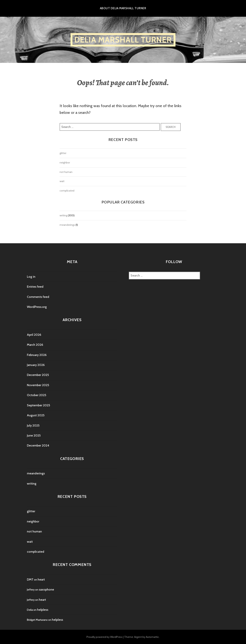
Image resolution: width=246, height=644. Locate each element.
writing (63, 215)
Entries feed (35, 287)
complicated (67, 191)
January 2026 (36, 365)
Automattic (152, 637)
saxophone (46, 589)
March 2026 (35, 345)
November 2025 (38, 385)
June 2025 (34, 435)
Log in (31, 277)
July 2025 (33, 425)
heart (41, 579)
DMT (30, 579)
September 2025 (38, 405)
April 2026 (34, 335)
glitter (63, 153)
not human (66, 172)
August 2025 (36, 415)
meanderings (67, 225)
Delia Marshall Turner (123, 40)
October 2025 (37, 395)
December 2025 (38, 375)
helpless (43, 610)
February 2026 (37, 355)
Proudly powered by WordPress (104, 637)
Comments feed (38, 297)
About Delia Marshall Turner (123, 8)
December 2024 (38, 445)
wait (62, 181)
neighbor (65, 162)
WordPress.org (37, 307)
